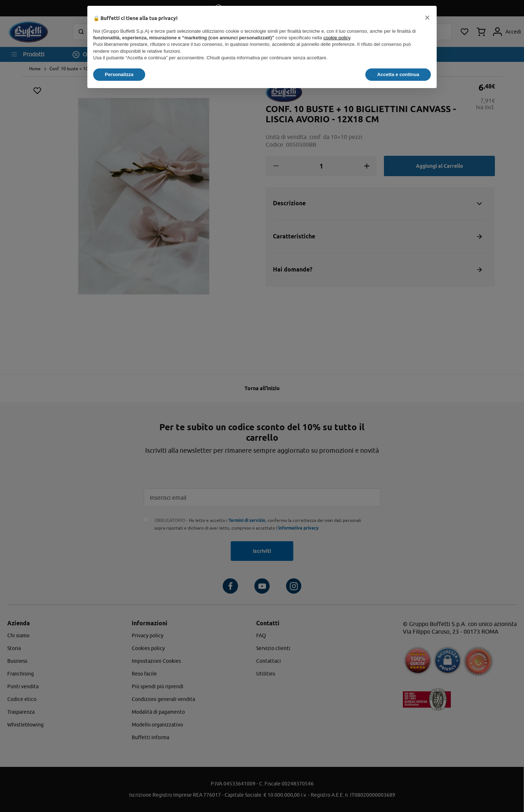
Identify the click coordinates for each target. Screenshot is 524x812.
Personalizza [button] (119, 74)
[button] (427, 17)
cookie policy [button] (337, 38)
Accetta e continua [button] (398, 74)
